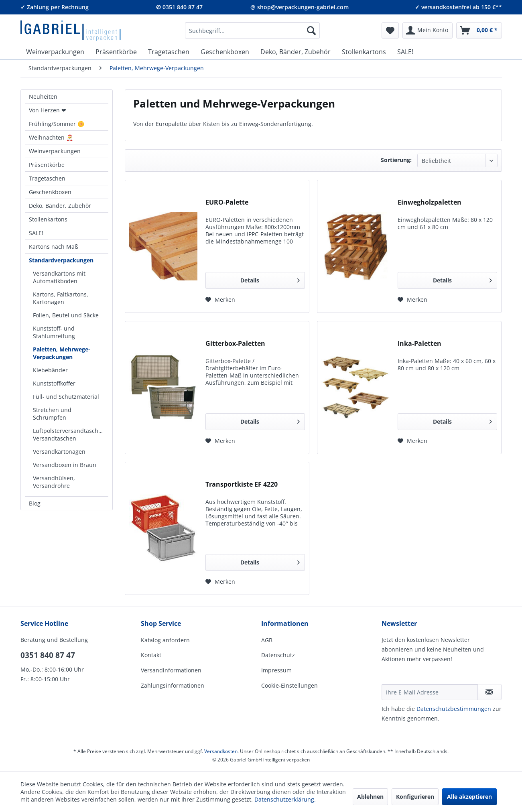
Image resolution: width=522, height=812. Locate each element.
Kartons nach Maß (54, 247)
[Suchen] (311, 30)
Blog (35, 503)
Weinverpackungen (55, 151)
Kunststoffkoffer (54, 383)
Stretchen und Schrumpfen (52, 414)
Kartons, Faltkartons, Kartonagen (61, 298)
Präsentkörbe (47, 165)
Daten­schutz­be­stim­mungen (454, 709)
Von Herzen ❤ (48, 110)
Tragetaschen (47, 178)
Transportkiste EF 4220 (242, 484)
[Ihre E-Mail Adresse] (430, 692)
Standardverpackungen (61, 260)
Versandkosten (221, 751)
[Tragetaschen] (169, 52)
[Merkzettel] (390, 30)
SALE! (36, 233)
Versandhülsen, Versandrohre (54, 482)
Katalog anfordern (165, 640)
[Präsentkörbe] (116, 52)
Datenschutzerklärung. (285, 799)
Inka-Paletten (419, 344)
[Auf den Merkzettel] (220, 300)
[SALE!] (405, 52)
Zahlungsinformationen (173, 685)
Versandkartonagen (59, 452)
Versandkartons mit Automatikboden (59, 277)
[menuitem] (252, 30)
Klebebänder (50, 370)
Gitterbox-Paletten (235, 344)
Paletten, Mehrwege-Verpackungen (62, 353)
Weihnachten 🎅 (51, 137)
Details (270, 279)
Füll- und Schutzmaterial (66, 397)
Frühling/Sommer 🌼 (57, 124)
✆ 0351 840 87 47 (179, 7)
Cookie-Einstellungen (289, 685)
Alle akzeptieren (469, 797)
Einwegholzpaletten (430, 202)
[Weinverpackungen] (55, 52)
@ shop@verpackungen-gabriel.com (300, 7)
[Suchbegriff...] (252, 30)
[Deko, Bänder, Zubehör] (296, 52)
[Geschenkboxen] (225, 52)
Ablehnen (370, 797)
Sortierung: (396, 160)
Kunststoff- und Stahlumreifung (54, 332)
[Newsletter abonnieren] (490, 692)
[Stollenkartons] (364, 52)
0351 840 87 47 (48, 655)
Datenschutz (278, 655)
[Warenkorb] (479, 30)
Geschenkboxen (50, 192)
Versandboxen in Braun (65, 465)
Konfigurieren (415, 797)
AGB (267, 640)
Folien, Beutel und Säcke (66, 315)
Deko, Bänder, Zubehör (60, 206)
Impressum (276, 670)
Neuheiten (43, 96)
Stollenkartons (48, 219)
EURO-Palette (227, 202)
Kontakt (151, 655)
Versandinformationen (171, 670)
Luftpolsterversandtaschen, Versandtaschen (70, 434)
